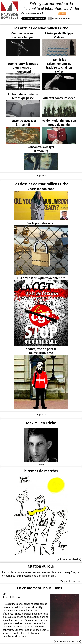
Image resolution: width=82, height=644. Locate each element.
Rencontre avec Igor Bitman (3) (23, 123)
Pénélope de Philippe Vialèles (59, 35)
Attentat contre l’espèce (59, 98)
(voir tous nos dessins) (69, 559)
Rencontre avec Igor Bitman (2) (41, 149)
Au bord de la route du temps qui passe (23, 96)
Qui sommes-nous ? (32, 13)
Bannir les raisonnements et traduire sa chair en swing (59, 66)
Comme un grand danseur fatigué (23, 35)
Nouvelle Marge (59, 18)
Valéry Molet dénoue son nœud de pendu (59, 123)
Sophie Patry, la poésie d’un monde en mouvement (23, 68)
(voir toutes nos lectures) (68, 642)
